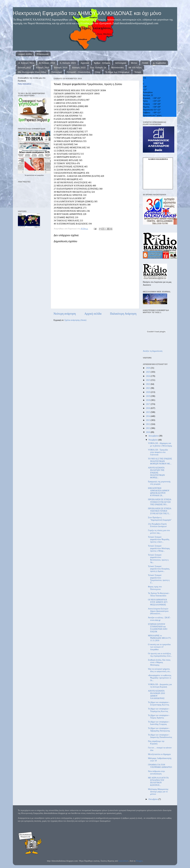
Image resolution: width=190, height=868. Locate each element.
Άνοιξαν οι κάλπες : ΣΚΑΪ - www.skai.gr (159, 619)
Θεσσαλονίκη (117, 67)
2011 (148, 428)
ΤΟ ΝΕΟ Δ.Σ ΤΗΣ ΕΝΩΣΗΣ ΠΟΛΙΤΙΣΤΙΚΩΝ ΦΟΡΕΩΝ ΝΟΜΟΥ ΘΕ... (160, 461)
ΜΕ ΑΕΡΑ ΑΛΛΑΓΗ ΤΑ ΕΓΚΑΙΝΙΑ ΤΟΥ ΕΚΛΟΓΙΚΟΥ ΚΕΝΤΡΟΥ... (158, 781)
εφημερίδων (40, 175)
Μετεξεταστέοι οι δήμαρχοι (159, 754)
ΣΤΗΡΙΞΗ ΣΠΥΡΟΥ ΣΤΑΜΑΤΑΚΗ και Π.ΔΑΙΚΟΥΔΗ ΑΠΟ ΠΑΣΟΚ (158, 628)
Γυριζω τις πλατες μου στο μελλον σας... (159, 532)
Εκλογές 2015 (43, 67)
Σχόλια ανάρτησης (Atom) (75, 320)
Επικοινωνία (42, 54)
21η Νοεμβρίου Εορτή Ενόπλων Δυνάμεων (157, 525)
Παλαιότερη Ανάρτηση (123, 314)
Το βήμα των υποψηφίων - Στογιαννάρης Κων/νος (159, 703)
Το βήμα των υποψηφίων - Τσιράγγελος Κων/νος (159, 710)
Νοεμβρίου (153, 440)
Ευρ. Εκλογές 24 (98, 67)
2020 (148, 392)
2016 (148, 408)
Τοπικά (137, 72)
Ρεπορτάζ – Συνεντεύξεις (78, 72)
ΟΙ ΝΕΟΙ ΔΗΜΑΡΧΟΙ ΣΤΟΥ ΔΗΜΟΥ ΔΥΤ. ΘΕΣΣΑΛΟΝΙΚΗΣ (158, 602)
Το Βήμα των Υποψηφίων (117, 72)
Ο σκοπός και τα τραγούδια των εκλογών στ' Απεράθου (159, 647)
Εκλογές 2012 (24, 67)
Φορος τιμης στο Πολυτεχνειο (155, 588)
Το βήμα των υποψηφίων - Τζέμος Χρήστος (159, 716)
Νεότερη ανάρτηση (65, 314)
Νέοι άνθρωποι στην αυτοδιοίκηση (156, 772)
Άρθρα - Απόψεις (102, 63)
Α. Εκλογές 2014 (26, 63)
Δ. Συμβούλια (159, 63)
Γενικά (145, 63)
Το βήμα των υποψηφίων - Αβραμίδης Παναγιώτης (159, 729)
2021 (148, 388)
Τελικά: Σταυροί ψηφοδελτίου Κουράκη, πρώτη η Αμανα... (159, 569)
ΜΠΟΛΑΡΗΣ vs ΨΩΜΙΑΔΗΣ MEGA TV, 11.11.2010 (160, 638)
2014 (148, 416)
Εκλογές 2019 (61, 67)
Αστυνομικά (121, 63)
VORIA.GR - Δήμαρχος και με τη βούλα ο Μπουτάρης (160, 444)
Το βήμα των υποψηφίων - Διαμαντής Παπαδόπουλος (160, 736)
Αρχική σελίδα (25, 54)
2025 (148, 372)
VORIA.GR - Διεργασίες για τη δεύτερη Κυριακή (160, 686)
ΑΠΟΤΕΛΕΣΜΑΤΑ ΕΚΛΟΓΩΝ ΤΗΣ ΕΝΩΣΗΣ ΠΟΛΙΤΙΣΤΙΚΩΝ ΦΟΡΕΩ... (156, 473)
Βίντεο (134, 63)
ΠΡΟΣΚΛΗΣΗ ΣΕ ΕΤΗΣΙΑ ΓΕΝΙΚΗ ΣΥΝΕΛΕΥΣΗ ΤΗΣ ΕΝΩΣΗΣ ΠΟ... (160, 502)
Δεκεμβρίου (154, 436)
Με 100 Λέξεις (135, 67)
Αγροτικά (85, 63)
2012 (148, 424)
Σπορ (98, 72)
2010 (148, 432)
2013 (148, 420)
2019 (148, 396)
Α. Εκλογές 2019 (47, 63)
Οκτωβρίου (153, 799)
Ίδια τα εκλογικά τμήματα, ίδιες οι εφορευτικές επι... (160, 670)
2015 (148, 412)
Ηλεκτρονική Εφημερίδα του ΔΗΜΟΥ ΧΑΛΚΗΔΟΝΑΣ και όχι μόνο (87, 13)
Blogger (139, 861)
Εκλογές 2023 (79, 67)
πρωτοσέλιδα (30, 175)
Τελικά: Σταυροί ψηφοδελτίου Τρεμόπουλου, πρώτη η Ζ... (159, 579)
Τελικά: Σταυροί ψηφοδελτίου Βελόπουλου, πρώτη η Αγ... (158, 559)
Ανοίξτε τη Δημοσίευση (153, 351)
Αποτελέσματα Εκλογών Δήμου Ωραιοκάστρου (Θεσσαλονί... (158, 611)
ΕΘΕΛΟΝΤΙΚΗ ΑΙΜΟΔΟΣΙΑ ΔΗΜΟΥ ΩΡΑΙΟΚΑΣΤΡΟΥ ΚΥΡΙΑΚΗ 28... (159, 492)
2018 (148, 400)
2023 (148, 380)
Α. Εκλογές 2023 (68, 63)
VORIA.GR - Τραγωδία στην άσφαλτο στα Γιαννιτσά (158, 452)
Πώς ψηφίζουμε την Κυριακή (156, 742)
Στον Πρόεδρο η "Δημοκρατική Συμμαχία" (160, 519)
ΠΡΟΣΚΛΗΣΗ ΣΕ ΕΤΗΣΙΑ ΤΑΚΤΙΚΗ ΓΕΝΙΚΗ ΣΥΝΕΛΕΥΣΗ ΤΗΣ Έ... (160, 511)
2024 (148, 376)
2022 (148, 384)
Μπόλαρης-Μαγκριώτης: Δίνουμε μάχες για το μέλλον (158, 792)
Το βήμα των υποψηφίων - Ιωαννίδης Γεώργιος (159, 723)
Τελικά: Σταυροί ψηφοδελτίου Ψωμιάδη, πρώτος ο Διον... (159, 539)
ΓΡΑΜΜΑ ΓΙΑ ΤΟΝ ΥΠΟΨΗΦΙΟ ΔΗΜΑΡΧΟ (160, 766)
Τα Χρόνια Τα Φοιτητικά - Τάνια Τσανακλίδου (159, 594)
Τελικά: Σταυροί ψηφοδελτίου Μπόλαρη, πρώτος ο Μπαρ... (159, 548)
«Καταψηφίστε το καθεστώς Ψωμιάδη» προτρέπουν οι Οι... (160, 678)
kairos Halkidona (158, 159)
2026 (148, 368)
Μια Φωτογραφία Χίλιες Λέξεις (32, 72)
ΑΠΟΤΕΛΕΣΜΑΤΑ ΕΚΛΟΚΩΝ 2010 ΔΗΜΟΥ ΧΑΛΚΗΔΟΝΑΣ (156, 695)
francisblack (123, 861)
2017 (148, 404)
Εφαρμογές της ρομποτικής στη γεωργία (159, 483)
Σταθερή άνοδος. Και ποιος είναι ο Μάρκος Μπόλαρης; (159, 662)
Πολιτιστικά (56, 72)
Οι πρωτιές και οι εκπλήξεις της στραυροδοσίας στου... (160, 655)
